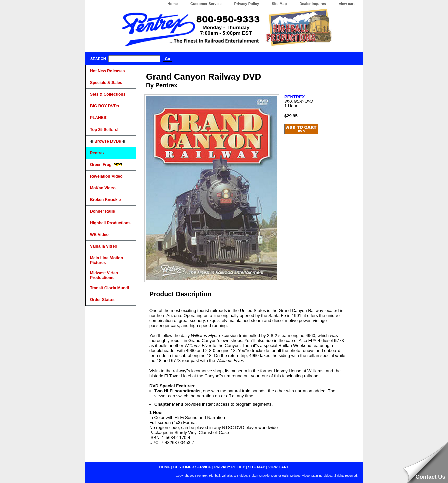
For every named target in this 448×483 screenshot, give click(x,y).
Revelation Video (106, 176)
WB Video (99, 235)
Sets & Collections (108, 94)
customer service (192, 467)
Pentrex (97, 153)
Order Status (102, 300)
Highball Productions (110, 223)
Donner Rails (102, 211)
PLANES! (99, 118)
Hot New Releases (107, 71)
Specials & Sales (106, 83)
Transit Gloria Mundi (109, 288)
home (165, 467)
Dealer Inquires (313, 4)
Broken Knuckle (105, 200)
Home (172, 4)
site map (257, 467)
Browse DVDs (108, 141)
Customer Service (206, 4)
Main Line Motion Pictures (106, 260)
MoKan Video (103, 188)
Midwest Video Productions (104, 275)
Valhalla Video (103, 246)
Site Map (279, 4)
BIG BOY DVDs (104, 106)
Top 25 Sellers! (104, 130)
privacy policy (230, 467)
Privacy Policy (247, 4)
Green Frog (106, 165)
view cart (347, 4)
